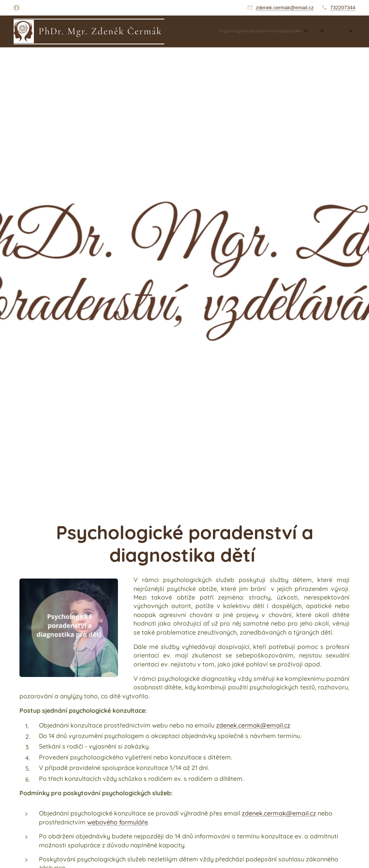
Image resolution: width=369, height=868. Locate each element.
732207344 (343, 8)
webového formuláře (118, 822)
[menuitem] (277, 32)
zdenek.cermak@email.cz (285, 8)
